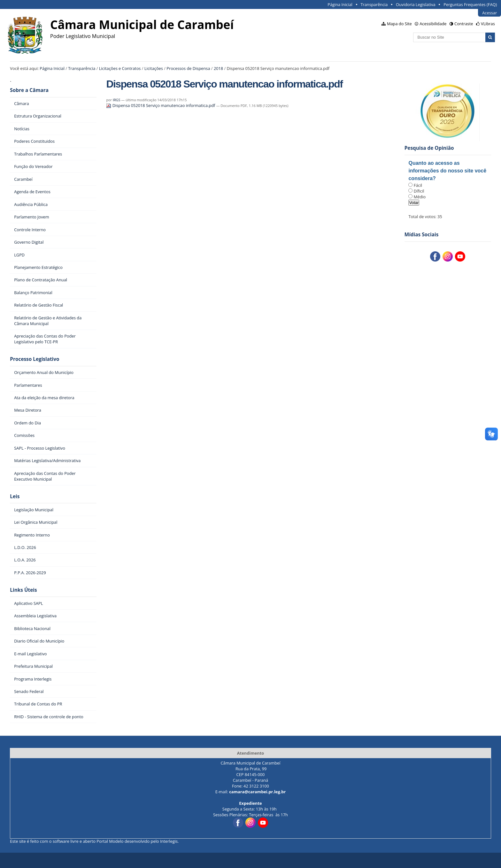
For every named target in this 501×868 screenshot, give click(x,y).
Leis (15, 496)
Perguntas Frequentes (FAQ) (470, 4)
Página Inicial (340, 4)
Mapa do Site (399, 24)
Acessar (489, 13)
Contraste (464, 24)
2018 (218, 68)
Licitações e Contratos (120, 68)
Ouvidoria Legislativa (416, 4)
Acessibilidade (433, 24)
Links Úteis (23, 590)
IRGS (117, 100)
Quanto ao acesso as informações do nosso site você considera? (447, 171)
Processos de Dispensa (188, 68)
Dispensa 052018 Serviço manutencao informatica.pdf (161, 105)
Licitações (154, 68)
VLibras (488, 24)
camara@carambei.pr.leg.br (257, 792)
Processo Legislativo (35, 359)
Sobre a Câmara (29, 90)
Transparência (374, 4)
